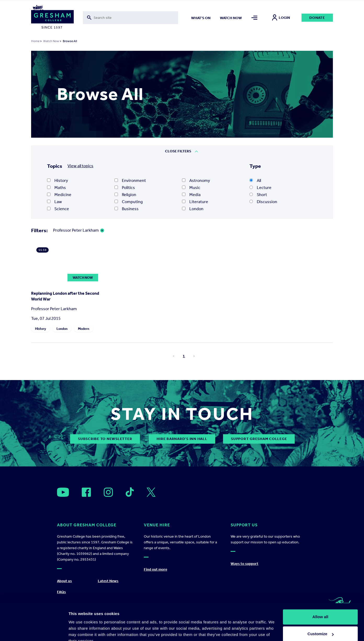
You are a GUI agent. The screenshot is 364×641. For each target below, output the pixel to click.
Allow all (320, 592)
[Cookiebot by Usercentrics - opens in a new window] (34, 631)
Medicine (59, 195)
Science (58, 209)
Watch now (231, 18)
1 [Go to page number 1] (184, 356)
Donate (317, 18)
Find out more (155, 569)
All (255, 180)
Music (191, 188)
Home (35, 41)
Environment (130, 180)
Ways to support (244, 564)
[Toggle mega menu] (254, 18)
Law (55, 202)
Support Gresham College (259, 439)
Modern (84, 329)
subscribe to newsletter (105, 439)
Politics (125, 188)
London (193, 209)
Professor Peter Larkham (76, 230)
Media (191, 195)
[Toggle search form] (130, 18)
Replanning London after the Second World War (65, 296)
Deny (320, 626)
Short (258, 195)
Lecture (260, 188)
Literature (195, 202)
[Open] (63, 492)
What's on (201, 18)
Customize (321, 609)
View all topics (80, 166)
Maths (56, 188)
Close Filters (178, 151)
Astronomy (196, 180)
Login (281, 18)
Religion (125, 195)
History (58, 180)
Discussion (263, 202)
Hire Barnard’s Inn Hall (182, 439)
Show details (81, 631)
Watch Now (51, 41)
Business (127, 209)
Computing (129, 202)
